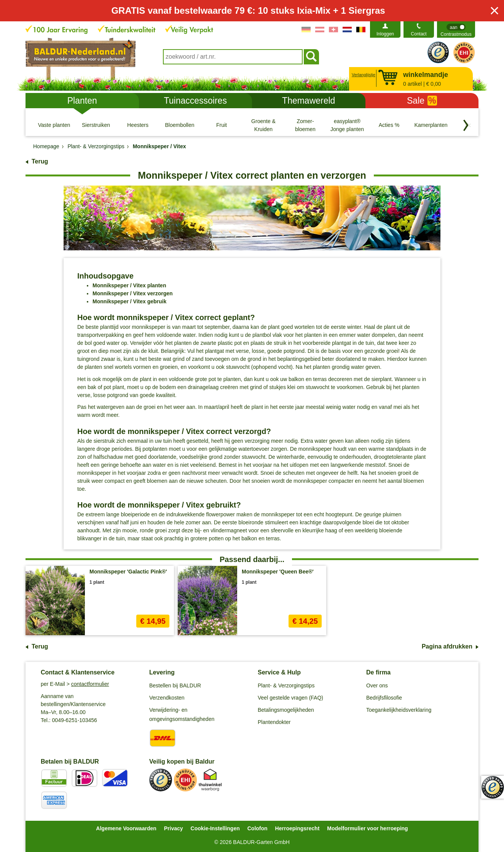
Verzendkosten (167, 698)
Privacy (174, 828)
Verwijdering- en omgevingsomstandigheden (182, 714)
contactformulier (90, 684)
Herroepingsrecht (297, 828)
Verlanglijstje (363, 75)
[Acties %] (389, 125)
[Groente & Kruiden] (263, 125)
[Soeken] (311, 57)
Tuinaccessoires (195, 101)
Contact (419, 34)
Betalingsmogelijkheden (286, 710)
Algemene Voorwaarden (126, 828)
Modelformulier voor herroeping (367, 828)
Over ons (377, 685)
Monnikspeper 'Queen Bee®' (278, 572)
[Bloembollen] (180, 125)
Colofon (258, 828)
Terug (40, 161)
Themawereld (309, 101)
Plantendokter (274, 722)
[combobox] (233, 57)
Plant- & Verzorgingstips (286, 685)
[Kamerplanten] (431, 125)
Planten (82, 101)
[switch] (456, 30)
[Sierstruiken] (96, 125)
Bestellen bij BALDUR (175, 685)
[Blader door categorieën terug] (466, 125)
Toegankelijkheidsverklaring (399, 710)
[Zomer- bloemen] (305, 125)
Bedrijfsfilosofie (384, 698)
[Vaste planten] (54, 125)
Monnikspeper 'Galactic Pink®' (128, 572)
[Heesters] (138, 125)
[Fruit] (222, 125)
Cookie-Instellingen (215, 828)
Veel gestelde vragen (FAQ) (290, 698)
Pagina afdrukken (447, 646)
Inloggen (385, 34)
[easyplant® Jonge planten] (347, 125)
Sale (422, 101)
